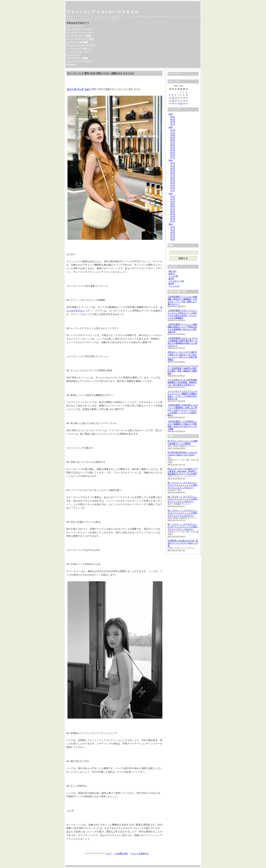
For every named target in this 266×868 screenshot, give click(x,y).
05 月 (173, 147)
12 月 (173, 130)
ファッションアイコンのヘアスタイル (103, 12)
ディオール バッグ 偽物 (78, 36)
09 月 (173, 137)
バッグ (109, 853)
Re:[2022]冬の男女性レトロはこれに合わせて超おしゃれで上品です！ (182, 455)
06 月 (173, 145)
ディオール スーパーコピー (80, 33)
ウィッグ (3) (174, 286)
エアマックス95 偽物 (77, 42)
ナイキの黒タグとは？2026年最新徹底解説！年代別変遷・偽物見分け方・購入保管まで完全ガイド (182, 382)
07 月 (173, 142)
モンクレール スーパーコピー (82, 45)
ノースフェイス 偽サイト (79, 49)
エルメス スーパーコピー (79, 61)
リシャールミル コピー (78, 52)
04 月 (173, 117)
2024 (171, 160)
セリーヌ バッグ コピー (79, 89)
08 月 (173, 140)
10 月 (173, 135)
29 (181, 104)
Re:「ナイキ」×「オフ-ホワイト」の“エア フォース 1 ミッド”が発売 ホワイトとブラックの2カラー (183, 485)
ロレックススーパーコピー (80, 29)
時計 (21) (173, 271)
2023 (171, 194)
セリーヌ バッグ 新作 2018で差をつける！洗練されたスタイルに (101, 73)
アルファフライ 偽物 (77, 58)
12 (173, 98)
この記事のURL (121, 853)
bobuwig (71, 64)
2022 (171, 224)
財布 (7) (172, 274)
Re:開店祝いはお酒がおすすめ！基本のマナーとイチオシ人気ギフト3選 (183, 543)
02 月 (173, 122)
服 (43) (172, 279)
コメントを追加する (140, 853)
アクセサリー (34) (176, 281)
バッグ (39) (174, 276)
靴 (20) (172, 284)
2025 (171, 127)
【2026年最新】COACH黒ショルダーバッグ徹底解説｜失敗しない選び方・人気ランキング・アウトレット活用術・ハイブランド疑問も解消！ (183, 410)
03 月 (173, 119)
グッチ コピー (74, 55)
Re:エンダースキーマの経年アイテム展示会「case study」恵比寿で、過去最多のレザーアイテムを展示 (183, 471)
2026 (171, 114)
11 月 (173, 132)
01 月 (173, 124)
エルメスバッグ (74, 26)
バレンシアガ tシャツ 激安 (80, 39)
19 (173, 101)
